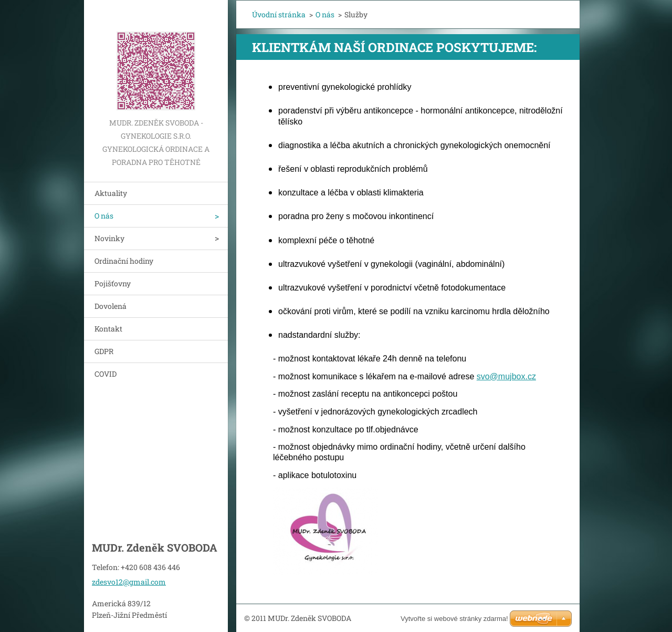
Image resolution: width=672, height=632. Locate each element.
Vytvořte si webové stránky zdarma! (454, 619)
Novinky (109, 238)
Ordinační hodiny (124, 261)
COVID (106, 374)
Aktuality (111, 193)
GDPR (104, 351)
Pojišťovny (113, 283)
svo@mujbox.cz (506, 376)
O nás (104, 216)
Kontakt (108, 329)
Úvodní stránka (279, 14)
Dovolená (111, 306)
